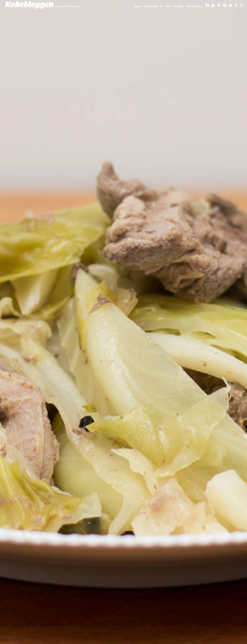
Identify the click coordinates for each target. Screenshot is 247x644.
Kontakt (178, 6)
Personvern (194, 6)
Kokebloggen (29, 5)
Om (168, 6)
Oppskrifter (151, 6)
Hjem (137, 6)
